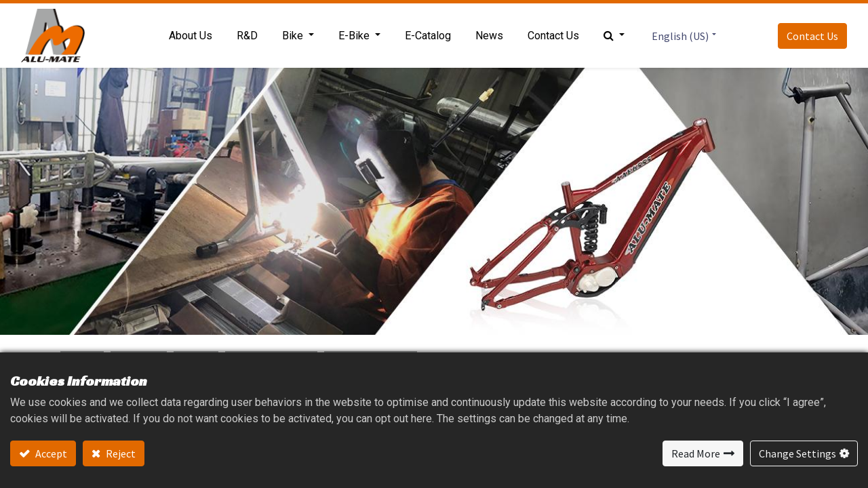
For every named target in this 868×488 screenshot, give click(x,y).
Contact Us (812, 36)
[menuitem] (191, 36)
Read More (696, 453)
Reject (120, 453)
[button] (614, 36)
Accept (50, 453)
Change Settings (797, 453)
